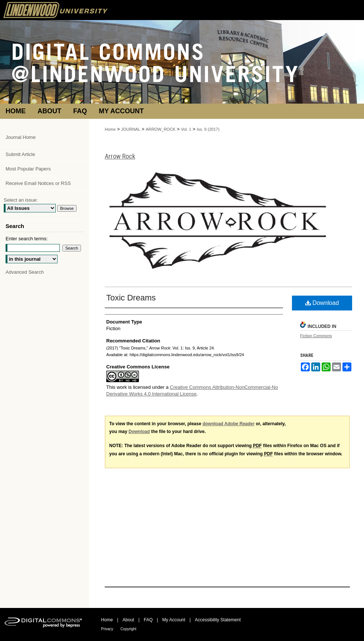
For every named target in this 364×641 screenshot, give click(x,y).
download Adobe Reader (228, 424)
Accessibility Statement (218, 620)
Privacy (107, 629)
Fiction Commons (316, 336)
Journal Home (21, 137)
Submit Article (20, 154)
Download (322, 303)
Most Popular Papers (28, 169)
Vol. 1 (186, 129)
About (128, 620)
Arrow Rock (120, 156)
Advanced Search (25, 272)
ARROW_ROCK (160, 129)
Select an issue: (21, 200)
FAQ (148, 620)
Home (110, 129)
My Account (174, 620)
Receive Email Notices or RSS (38, 183)
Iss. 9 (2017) (208, 129)
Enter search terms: (27, 239)
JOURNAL (131, 129)
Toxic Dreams (131, 298)
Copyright (128, 629)
